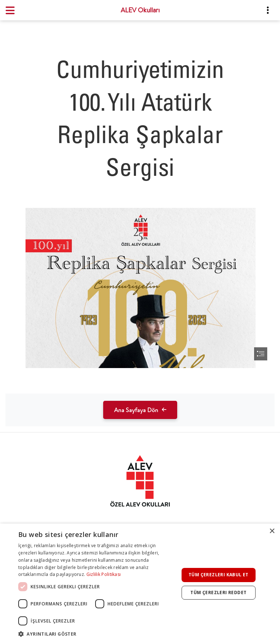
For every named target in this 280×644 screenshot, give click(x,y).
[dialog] (140, 584)
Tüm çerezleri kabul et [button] (219, 575)
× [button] (272, 531)
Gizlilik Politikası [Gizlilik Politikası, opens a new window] (104, 574)
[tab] (140, 481)
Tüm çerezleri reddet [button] (218, 592)
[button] (96, 634)
